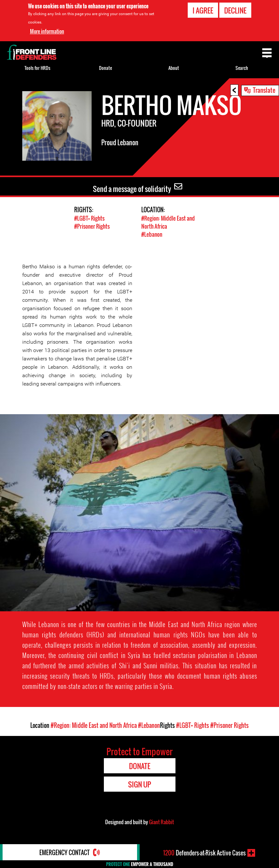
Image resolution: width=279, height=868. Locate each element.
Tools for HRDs (37, 68)
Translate (264, 90)
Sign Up (139, 784)
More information (47, 31)
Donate (105, 68)
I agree (203, 10)
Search (242, 68)
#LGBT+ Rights (89, 218)
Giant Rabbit (161, 822)
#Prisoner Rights (92, 226)
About (174, 68)
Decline (235, 10)
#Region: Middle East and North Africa (94, 725)
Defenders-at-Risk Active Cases (204, 853)
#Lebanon (152, 234)
